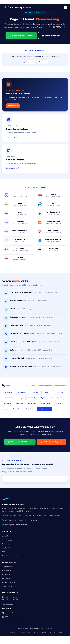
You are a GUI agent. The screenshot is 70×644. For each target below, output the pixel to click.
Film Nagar (35, 392)
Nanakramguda (56, 398)
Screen (43, 62)
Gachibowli (8, 398)
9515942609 (21, 520)
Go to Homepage (51, 35)
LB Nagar (58, 403)
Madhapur (47, 392)
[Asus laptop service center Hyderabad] (18, 213)
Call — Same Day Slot (51, 442)
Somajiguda (32, 403)
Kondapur (20, 398)
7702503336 (10, 520)
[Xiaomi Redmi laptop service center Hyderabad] (52, 222)
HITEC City (59, 392)
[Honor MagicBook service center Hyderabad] (18, 231)
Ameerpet (8, 403)
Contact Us (6, 548)
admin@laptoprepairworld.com (16, 525)
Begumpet (19, 403)
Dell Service (7, 571)
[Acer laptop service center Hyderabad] (18, 204)
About (61, 632)
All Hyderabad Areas (11, 617)
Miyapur (43, 398)
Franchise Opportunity (10, 556)
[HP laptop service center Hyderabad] (18, 195)
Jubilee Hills (22, 392)
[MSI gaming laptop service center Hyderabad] (52, 231)
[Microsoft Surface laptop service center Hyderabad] (52, 240)
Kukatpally (32, 398)
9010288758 (33, 520)
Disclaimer (53, 632)
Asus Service (7, 586)
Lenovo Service (8, 578)
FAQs (4, 552)
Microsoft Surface (9, 582)
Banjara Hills (9, 392)
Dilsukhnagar (45, 403)
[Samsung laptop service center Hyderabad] (18, 222)
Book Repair (7, 544)
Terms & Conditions (40, 632)
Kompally (16, 409)
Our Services (7, 540)
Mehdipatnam (29, 409)
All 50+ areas (44, 409)
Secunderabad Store (11, 613)
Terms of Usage (26, 632)
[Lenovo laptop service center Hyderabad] (52, 195)
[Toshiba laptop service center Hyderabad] (18, 258)
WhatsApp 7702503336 (21, 35)
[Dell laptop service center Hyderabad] (52, 204)
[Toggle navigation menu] (65, 7)
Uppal (6, 409)
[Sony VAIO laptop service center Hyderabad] (52, 249)
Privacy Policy (14, 632)
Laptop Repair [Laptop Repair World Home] (17, 7)
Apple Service (7, 567)
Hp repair (29, 62)
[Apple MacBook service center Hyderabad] (52, 213)
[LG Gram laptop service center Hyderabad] (18, 249)
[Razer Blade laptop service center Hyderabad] (18, 240)
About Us (6, 536)
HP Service (6, 574)
